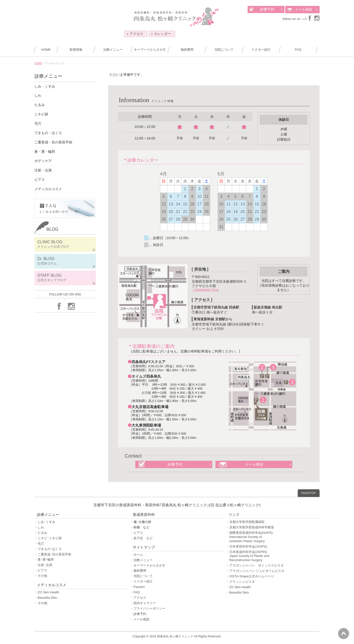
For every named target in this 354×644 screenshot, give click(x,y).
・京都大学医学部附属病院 (245, 522)
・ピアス (41, 570)
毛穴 (38, 123)
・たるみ (41, 533)
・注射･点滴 (43, 565)
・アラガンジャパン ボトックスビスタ (255, 565)
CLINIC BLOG (65, 244)
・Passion (138, 587)
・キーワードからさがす (148, 565)
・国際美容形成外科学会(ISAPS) (273, 537)
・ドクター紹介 (141, 581)
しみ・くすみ (45, 86)
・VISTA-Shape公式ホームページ (250, 576)
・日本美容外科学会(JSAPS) (247, 546)
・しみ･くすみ (45, 522)
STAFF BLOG (65, 278)
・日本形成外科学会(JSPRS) (273, 556)
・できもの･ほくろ (48, 549)
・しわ (39, 527)
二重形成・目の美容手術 (53, 142)
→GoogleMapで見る (205, 290)
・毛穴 (39, 544)
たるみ (40, 105)
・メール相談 (140, 619)
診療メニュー (48, 76)
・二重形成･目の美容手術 (53, 554)
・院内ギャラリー (143, 603)
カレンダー (161, 34)
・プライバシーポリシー (148, 608)
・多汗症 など (141, 538)
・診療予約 (138, 614)
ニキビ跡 (41, 114)
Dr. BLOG (65, 261)
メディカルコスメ (48, 189)
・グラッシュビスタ (241, 582)
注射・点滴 (43, 170)
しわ (38, 95)
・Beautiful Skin (46, 598)
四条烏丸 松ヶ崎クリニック (175, 636)
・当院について (141, 576)
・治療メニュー (141, 560)
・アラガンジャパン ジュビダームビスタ (255, 571)
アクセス (135, 34)
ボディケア (43, 161)
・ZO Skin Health (47, 592)
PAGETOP (309, 493)
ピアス (40, 180)
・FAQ (135, 592)
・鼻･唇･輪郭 (44, 560)
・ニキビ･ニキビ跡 (48, 538)
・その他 (41, 576)
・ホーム (137, 555)
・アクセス (138, 598)
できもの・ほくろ (48, 133)
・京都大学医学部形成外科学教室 (250, 527)
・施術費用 (138, 571)
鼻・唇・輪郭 (45, 152)
